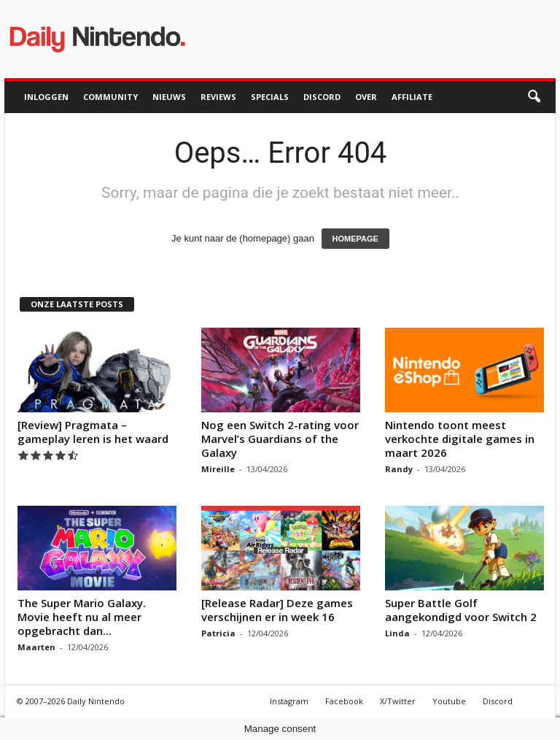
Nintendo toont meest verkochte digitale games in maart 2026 (460, 439)
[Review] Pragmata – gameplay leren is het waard (93, 432)
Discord (322, 97)
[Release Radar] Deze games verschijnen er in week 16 (277, 610)
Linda (397, 633)
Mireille (218, 469)
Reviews (218, 97)
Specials (270, 97)
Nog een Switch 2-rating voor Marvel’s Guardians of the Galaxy (280, 439)
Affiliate (412, 97)
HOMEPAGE (355, 239)
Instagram (289, 701)
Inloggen (46, 97)
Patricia (218, 633)
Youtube (449, 701)
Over (366, 97)
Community (110, 97)
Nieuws (169, 97)
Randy (399, 469)
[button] (534, 97)
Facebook (344, 701)
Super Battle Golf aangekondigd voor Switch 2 (461, 610)
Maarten (36, 647)
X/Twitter (398, 701)
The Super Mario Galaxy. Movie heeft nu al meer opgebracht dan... (82, 617)
